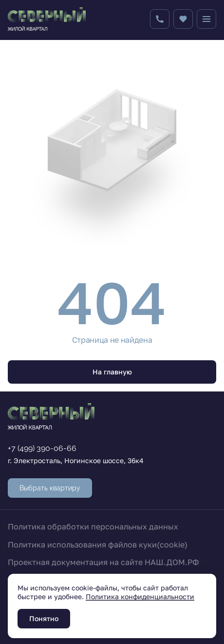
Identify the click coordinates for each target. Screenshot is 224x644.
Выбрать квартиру (50, 488)
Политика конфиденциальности (140, 596)
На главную (112, 372)
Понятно (44, 618)
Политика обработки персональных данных (93, 527)
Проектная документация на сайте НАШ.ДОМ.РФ (103, 562)
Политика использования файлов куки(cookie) (98, 545)
